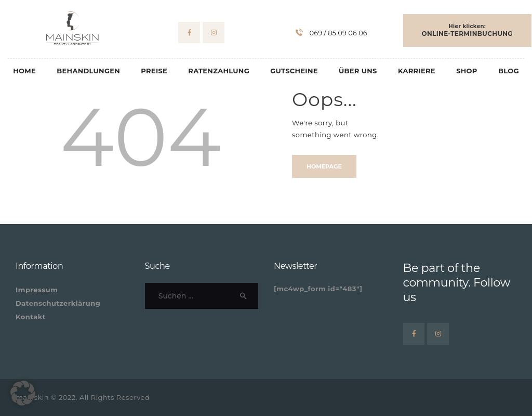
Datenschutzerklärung (58, 303)
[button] (23, 393)
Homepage (324, 166)
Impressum (37, 290)
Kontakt (31, 317)
